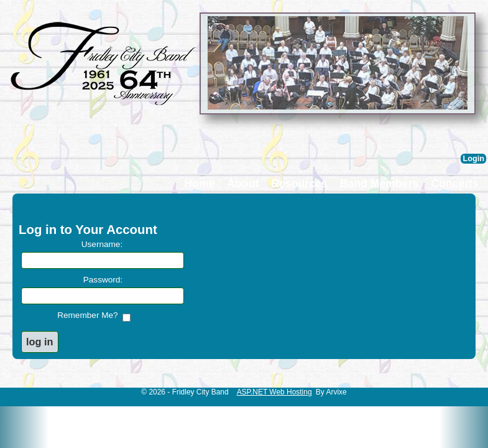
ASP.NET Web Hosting (274, 392)
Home (199, 184)
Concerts (455, 184)
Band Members (380, 184)
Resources (299, 184)
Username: (102, 244)
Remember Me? (90, 315)
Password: (103, 280)
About (243, 184)
